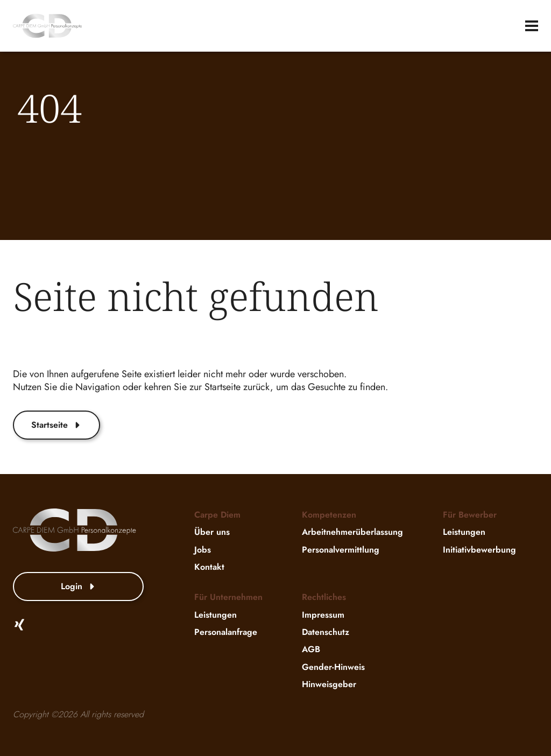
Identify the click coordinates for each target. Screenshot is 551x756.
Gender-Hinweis (333, 667)
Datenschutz (326, 632)
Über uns (212, 532)
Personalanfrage (226, 632)
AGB (311, 650)
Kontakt (209, 567)
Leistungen (464, 532)
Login (79, 586)
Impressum (323, 615)
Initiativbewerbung (479, 550)
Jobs (203, 550)
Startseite (56, 425)
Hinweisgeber (329, 684)
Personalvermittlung (341, 550)
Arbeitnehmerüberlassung (352, 532)
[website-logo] (47, 26)
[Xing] (19, 625)
